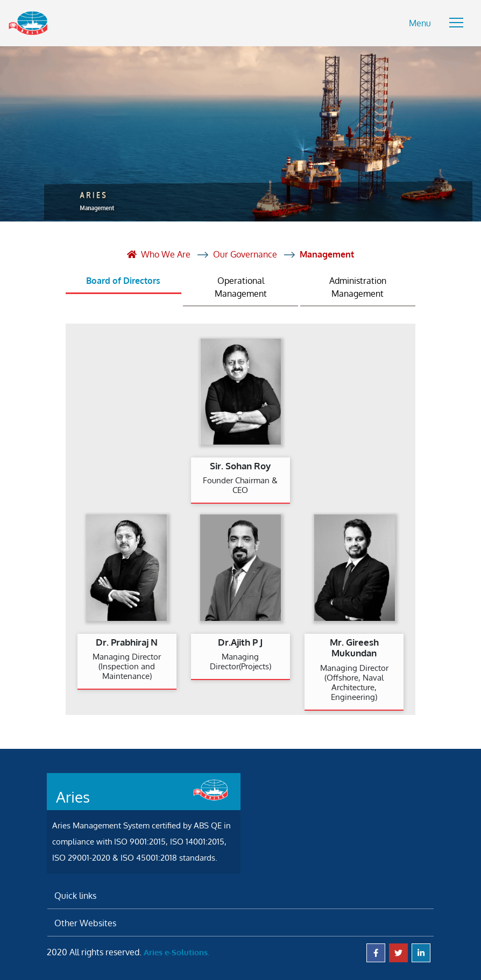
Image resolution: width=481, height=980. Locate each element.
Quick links (75, 896)
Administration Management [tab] (358, 287)
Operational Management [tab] (241, 287)
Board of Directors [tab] (123, 281)
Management (327, 254)
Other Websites (85, 923)
